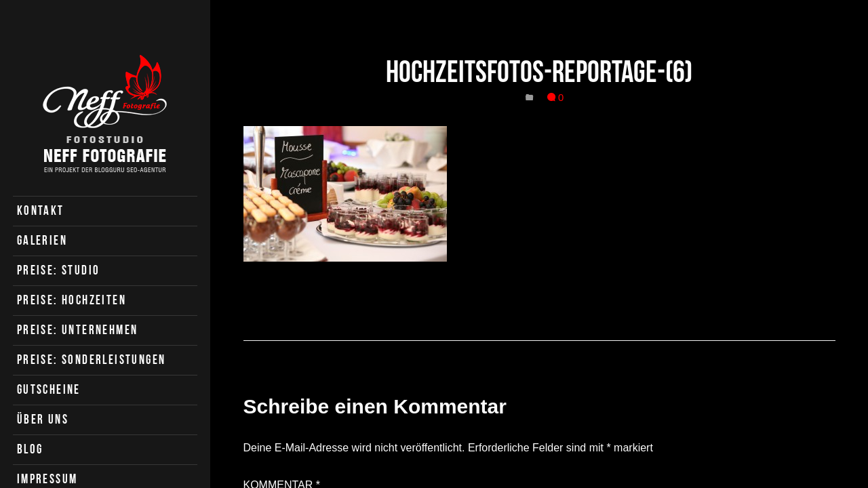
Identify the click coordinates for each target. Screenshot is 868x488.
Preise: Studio (59, 270)
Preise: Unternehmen (78, 330)
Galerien (42, 240)
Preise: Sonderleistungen (92, 360)
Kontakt (41, 210)
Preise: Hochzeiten (72, 300)
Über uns (43, 419)
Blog (30, 449)
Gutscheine (49, 389)
